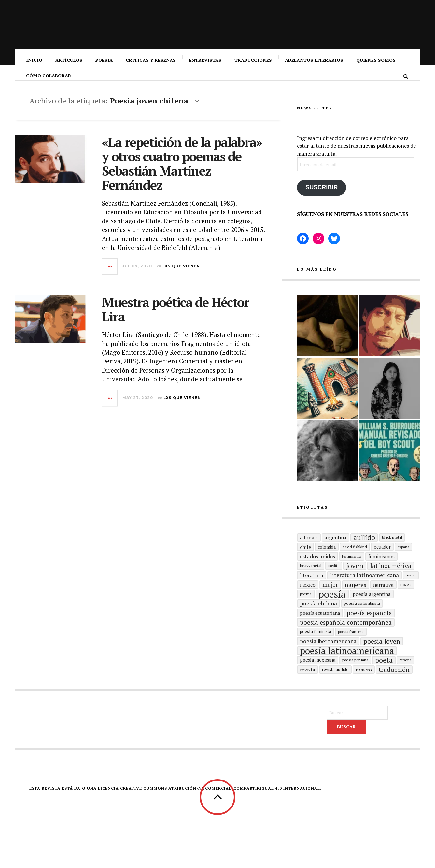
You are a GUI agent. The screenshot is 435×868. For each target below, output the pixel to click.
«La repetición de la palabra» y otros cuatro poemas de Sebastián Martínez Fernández (182, 170)
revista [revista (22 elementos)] (308, 682)
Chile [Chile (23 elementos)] (305, 559)
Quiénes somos (376, 60)
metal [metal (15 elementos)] (411, 587)
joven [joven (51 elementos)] (355, 578)
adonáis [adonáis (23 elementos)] (309, 549)
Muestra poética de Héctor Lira (175, 316)
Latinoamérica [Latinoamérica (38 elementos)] (391, 578)
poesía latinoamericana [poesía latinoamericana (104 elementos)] (347, 663)
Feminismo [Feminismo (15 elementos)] (352, 568)
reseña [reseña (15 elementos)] (406, 672)
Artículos (69, 60)
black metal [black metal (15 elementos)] (392, 549)
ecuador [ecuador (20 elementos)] (382, 559)
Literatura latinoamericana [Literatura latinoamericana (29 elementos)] (365, 587)
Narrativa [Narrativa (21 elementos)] (383, 597)
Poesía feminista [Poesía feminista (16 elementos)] (316, 644)
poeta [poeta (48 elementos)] (384, 672)
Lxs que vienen (181, 273)
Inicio (35, 60)
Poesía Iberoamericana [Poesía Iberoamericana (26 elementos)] (328, 653)
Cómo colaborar (49, 82)
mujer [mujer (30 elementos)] (330, 597)
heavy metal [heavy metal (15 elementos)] (311, 578)
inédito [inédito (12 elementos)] (334, 578)
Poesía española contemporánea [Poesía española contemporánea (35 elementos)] (346, 634)
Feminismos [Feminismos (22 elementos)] (381, 568)
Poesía (104, 60)
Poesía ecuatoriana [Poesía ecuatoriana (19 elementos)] (320, 625)
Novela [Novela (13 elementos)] (406, 597)
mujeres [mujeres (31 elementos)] (356, 597)
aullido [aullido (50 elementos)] (364, 549)
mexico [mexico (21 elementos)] (308, 597)
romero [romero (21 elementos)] (364, 682)
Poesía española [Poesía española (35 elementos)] (369, 625)
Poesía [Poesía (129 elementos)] (332, 606)
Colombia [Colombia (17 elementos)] (327, 559)
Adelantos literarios (314, 60)
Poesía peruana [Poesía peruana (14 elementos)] (355, 672)
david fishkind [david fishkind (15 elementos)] (355, 559)
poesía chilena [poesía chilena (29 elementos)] (318, 615)
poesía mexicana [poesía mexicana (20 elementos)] (318, 672)
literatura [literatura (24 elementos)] (312, 587)
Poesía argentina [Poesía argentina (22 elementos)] (372, 606)
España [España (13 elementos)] (403, 559)
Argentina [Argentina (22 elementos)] (336, 549)
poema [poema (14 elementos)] (306, 606)
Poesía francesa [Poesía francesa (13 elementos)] (351, 644)
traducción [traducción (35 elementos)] (394, 681)
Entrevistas (205, 60)
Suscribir (322, 199)
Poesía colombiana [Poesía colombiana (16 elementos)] (362, 615)
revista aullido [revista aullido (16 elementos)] (335, 681)
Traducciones (253, 60)
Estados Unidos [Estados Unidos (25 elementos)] (317, 568)
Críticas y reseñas (151, 60)
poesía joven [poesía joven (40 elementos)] (382, 653)
